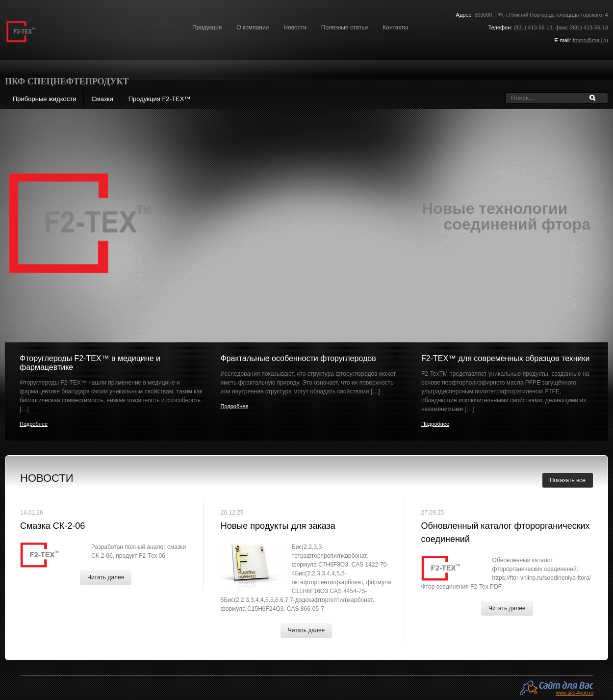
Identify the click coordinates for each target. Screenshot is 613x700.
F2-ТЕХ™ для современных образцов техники (505, 358)
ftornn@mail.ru (590, 40)
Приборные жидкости (44, 99)
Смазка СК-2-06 (52, 526)
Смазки (102, 99)
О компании (253, 27)
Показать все (568, 480)
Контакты (395, 27)
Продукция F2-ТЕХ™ (159, 99)
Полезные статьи (345, 27)
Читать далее (106, 577)
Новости (295, 27)
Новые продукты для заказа (278, 526)
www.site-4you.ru (575, 693)
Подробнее (34, 424)
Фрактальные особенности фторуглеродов (298, 358)
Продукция (207, 27)
